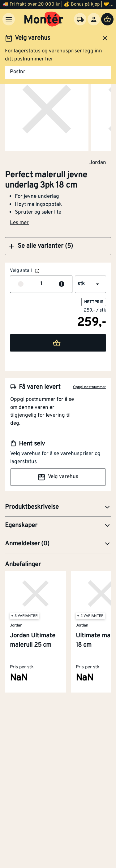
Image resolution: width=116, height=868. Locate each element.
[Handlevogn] (107, 19)
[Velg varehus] (80, 19)
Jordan (98, 162)
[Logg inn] (94, 19)
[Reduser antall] (21, 284)
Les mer (19, 223)
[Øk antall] (62, 284)
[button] (58, 246)
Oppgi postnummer (89, 387)
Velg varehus (58, 477)
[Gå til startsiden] (44, 19)
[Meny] (9, 19)
